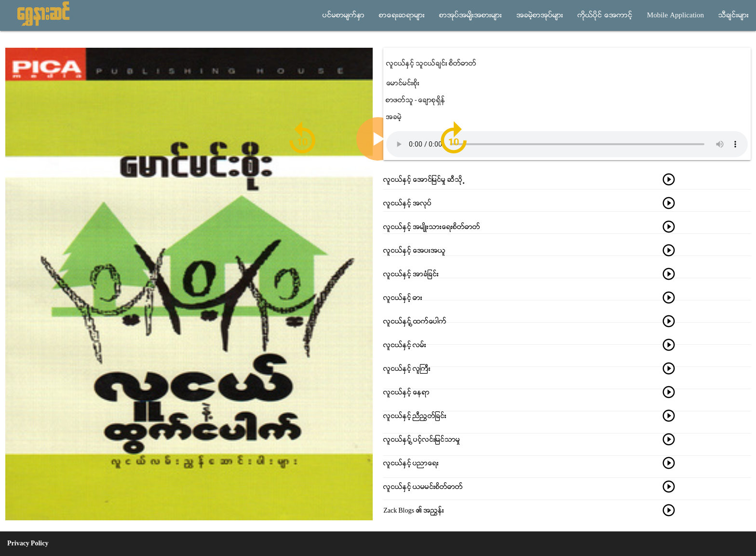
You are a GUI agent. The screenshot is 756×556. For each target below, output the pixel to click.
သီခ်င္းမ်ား (734, 15)
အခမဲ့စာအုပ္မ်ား (540, 15)
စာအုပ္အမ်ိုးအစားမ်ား (471, 15)
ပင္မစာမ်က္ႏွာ (344, 15)
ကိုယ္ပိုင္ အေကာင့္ (605, 15)
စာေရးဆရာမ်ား (402, 15)
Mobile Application (675, 15)
